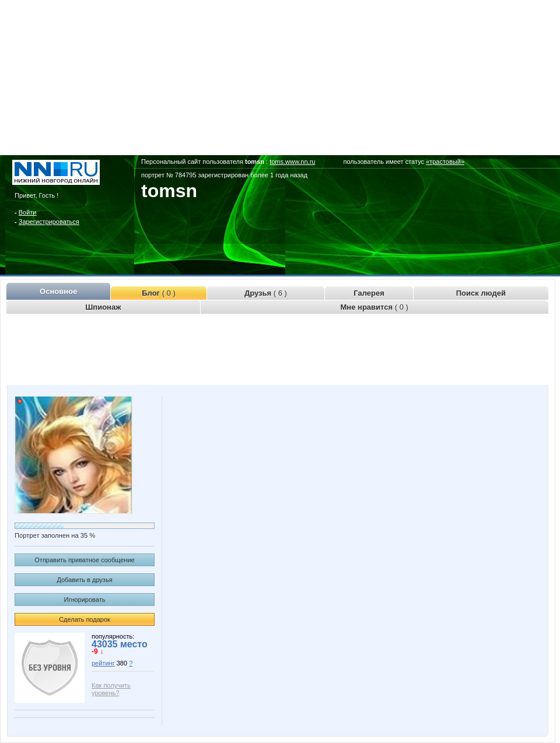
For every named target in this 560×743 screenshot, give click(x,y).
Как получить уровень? (111, 689)
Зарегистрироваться (49, 222)
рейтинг (103, 663)
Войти (28, 212)
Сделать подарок (85, 619)
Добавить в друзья (84, 580)
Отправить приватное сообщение (84, 560)
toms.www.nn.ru (292, 162)
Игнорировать (85, 600)
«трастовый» (445, 162)
